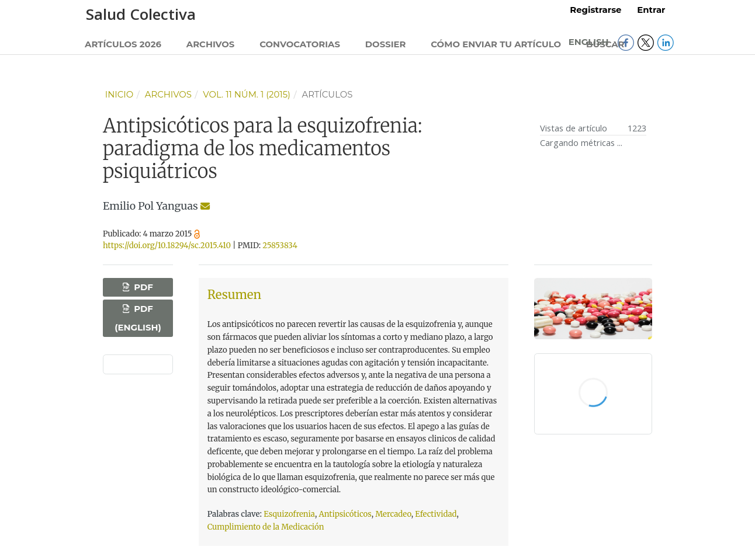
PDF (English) (138, 318)
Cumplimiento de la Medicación (266, 527)
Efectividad (436, 514)
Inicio (120, 95)
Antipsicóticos (345, 514)
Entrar (651, 10)
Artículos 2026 (123, 44)
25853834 (280, 246)
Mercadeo (393, 514)
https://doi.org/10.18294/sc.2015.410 (167, 246)
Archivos (211, 44)
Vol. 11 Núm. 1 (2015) (247, 95)
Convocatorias (300, 44)
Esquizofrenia (289, 514)
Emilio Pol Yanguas (150, 206)
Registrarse (595, 10)
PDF (142, 287)
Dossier (386, 44)
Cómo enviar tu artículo (496, 44)
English (590, 42)
